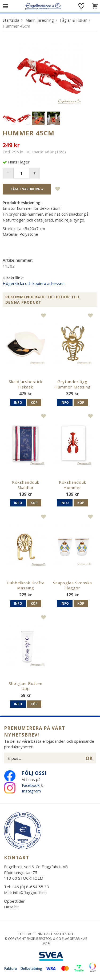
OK (89, 758)
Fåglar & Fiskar (73, 20)
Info (18, 403)
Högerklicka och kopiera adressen (34, 283)
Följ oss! (34, 773)
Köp (34, 403)
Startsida (11, 20)
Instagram (32, 791)
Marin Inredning (40, 20)
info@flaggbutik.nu (30, 893)
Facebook (31, 785)
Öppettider (14, 901)
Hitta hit (11, 907)
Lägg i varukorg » (27, 189)
